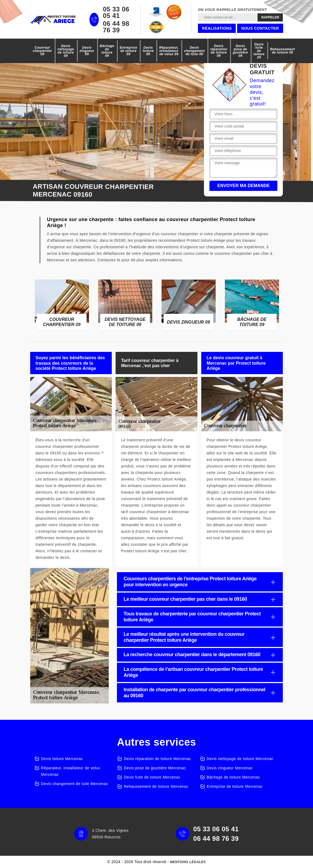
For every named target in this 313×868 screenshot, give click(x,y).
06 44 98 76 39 (116, 27)
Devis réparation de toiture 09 (219, 51)
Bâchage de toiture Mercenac (233, 777)
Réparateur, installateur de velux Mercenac (71, 771)
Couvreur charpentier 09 (43, 51)
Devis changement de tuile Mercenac (75, 784)
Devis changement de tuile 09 (194, 51)
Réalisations (217, 28)
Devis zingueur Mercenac (230, 768)
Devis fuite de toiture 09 (259, 51)
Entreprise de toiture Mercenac (235, 786)
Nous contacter (260, 28)
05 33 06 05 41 (116, 13)
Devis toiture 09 (148, 51)
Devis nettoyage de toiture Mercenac (240, 759)
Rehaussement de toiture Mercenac (156, 786)
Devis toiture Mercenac (62, 759)
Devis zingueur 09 (87, 51)
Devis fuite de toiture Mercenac (152, 777)
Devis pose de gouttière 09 (240, 51)
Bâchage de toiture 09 (107, 51)
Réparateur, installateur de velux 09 (169, 51)
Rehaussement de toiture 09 (282, 51)
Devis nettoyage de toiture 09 (66, 51)
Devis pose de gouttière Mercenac (155, 768)
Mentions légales (188, 862)
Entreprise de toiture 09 (128, 51)
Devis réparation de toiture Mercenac (157, 759)
